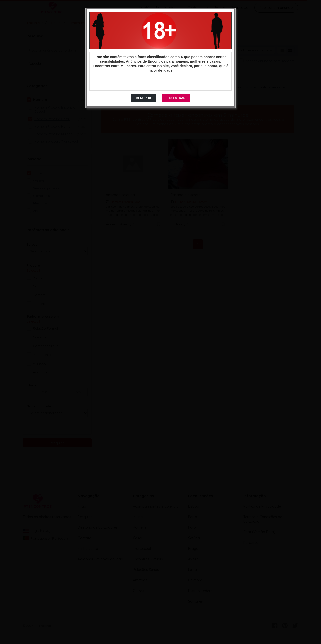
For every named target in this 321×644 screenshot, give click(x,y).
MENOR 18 (143, 98)
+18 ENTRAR (176, 98)
